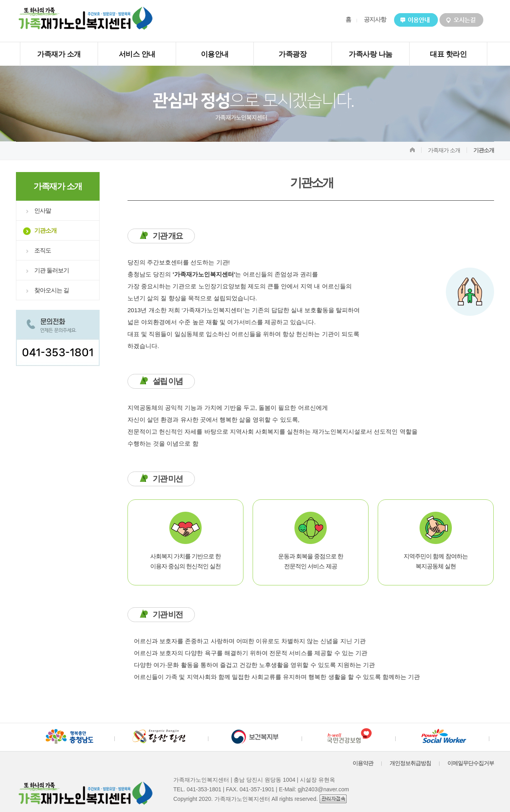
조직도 (43, 250)
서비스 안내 (137, 54)
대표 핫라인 (448, 54)
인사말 (43, 210)
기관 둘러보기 (52, 270)
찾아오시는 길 (52, 290)
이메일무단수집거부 (471, 763)
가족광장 (292, 54)
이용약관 (363, 763)
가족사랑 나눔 (371, 54)
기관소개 (45, 230)
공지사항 (375, 19)
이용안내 (215, 54)
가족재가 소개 (59, 54)
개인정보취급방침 (410, 763)
